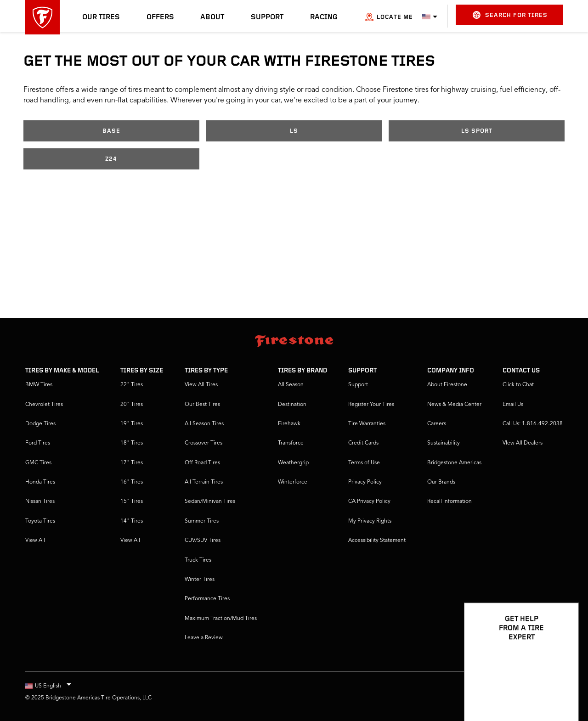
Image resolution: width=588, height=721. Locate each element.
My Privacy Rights (370, 521)
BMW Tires (39, 385)
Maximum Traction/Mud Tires (221, 619)
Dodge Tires (40, 424)
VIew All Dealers (523, 443)
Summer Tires (202, 521)
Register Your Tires (371, 405)
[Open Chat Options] (561, 687)
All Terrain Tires (204, 482)
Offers (160, 17)
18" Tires (132, 443)
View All (35, 541)
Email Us (513, 405)
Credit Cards (363, 443)
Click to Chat (518, 385)
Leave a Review (204, 638)
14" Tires (132, 521)
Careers (437, 424)
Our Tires (101, 17)
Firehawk (289, 424)
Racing (324, 17)
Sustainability (444, 443)
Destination (292, 405)
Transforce (291, 443)
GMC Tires (38, 463)
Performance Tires (207, 599)
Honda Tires (40, 482)
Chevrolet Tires (44, 405)
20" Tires (132, 405)
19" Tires (132, 424)
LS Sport (477, 131)
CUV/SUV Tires (203, 541)
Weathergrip (293, 463)
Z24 (111, 159)
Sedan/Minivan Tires (210, 501)
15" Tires (132, 501)
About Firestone (447, 385)
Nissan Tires (40, 501)
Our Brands (441, 482)
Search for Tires (510, 15)
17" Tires (132, 463)
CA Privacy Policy (369, 501)
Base (111, 131)
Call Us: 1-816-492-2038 (533, 424)
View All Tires (201, 385)
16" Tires (132, 482)
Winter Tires (200, 580)
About (212, 17)
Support (267, 17)
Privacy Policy (365, 482)
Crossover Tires (204, 443)
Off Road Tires (202, 463)
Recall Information (449, 501)
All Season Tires (204, 424)
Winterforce (293, 482)
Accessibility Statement (377, 541)
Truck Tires (198, 560)
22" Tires (132, 385)
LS (294, 131)
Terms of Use (364, 463)
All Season (291, 385)
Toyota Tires (40, 521)
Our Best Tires (202, 405)
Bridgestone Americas (454, 463)
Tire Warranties (367, 424)
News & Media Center (454, 405)
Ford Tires (38, 443)
